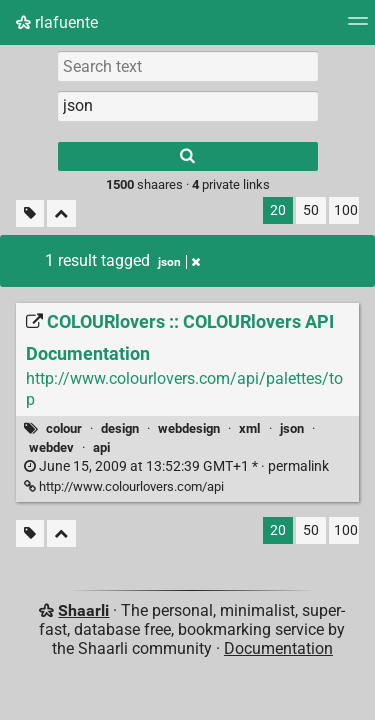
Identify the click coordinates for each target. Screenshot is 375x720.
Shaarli (83, 610)
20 (278, 210)
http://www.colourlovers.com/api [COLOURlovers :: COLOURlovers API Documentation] (124, 486)
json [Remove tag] (179, 262)
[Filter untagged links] (30, 213)
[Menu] (358, 27)
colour (64, 428)
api (101, 447)
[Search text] (188, 66)
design (120, 428)
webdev (51, 447)
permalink (176, 466)
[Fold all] (61, 213)
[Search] (188, 156)
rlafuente (57, 22)
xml (249, 428)
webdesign (189, 428)
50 (311, 210)
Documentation (278, 648)
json (292, 428)
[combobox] (188, 106)
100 (346, 210)
